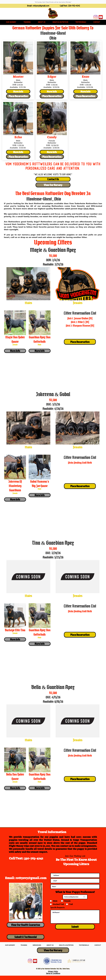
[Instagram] (96, 17)
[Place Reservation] (18, 96)
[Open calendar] (84, 897)
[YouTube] (101, 17)
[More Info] (18, 91)
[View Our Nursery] (53, 185)
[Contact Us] (53, 179)
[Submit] (75, 927)
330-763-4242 (74, 6)
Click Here (89, 209)
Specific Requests (58, 907)
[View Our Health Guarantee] (26, 925)
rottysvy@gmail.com (41, 6)
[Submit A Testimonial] (26, 937)
